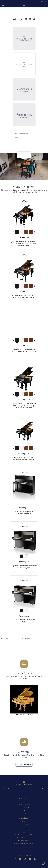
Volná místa (24, 824)
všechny (25, 138)
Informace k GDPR (24, 841)
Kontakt (24, 821)
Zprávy (24, 810)
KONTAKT (44, 1)
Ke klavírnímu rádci (24, 765)
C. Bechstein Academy (25, 134)
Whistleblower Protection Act (24, 843)
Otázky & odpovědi (24, 808)
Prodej (24, 802)
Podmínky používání (24, 838)
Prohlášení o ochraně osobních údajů (24, 835)
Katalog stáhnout (24, 805)
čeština (25, 789)
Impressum (24, 832)
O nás (24, 813)
